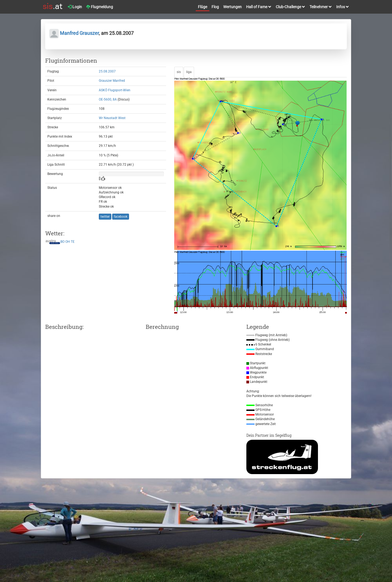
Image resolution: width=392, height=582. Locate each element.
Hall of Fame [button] (259, 7)
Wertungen (232, 7)
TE (73, 242)
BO (62, 242)
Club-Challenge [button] (290, 7)
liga (189, 72)
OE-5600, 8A (108, 99)
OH (68, 242)
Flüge (203, 7)
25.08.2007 (107, 71)
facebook (121, 217)
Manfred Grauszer (74, 33)
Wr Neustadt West (112, 118)
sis (179, 72)
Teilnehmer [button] (321, 7)
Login (75, 7)
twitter (105, 217)
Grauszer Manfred (112, 81)
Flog (215, 7)
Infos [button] (343, 7)
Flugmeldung (100, 7)
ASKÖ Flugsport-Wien (115, 90)
